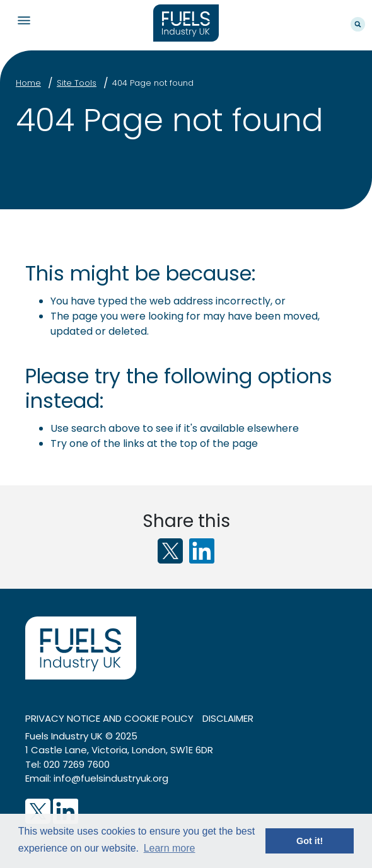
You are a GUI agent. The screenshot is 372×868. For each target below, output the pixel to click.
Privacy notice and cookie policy (109, 718)
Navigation (24, 20)
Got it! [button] (310, 841)
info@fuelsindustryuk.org (111, 778)
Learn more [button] (170, 848)
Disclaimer (228, 718)
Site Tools (77, 83)
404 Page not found (153, 83)
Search (358, 24)
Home (28, 83)
